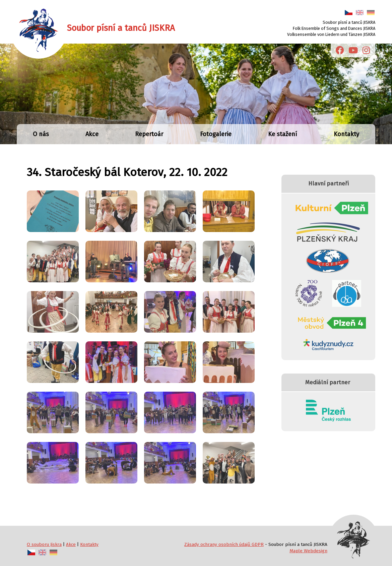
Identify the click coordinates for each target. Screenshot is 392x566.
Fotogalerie (216, 134)
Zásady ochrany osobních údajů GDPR (224, 544)
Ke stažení (283, 134)
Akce (92, 134)
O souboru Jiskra (44, 544)
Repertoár (149, 134)
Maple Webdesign (308, 551)
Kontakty (346, 134)
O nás (41, 134)
